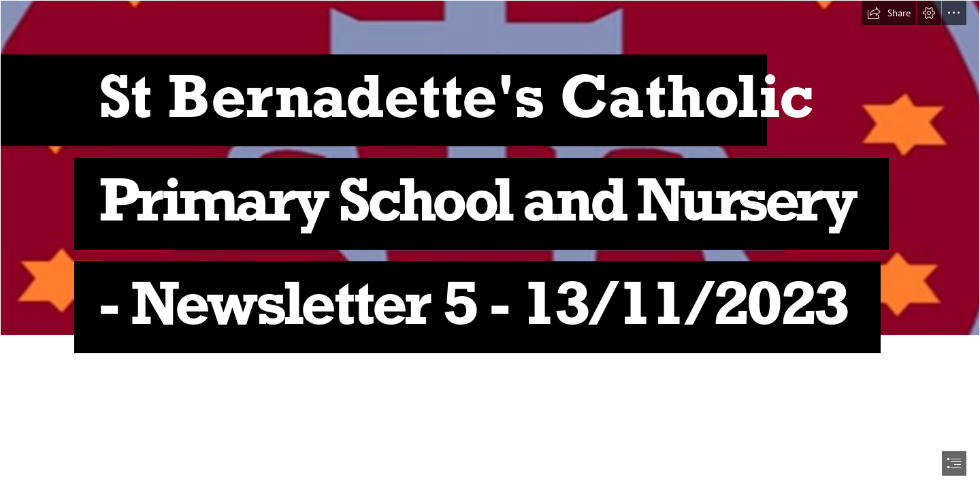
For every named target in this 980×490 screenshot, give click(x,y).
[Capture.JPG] (490, 187)
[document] (490, 245)
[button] (889, 13)
